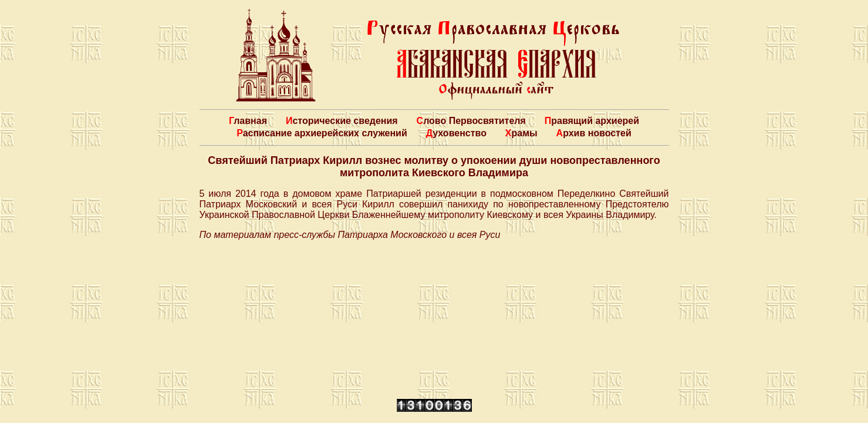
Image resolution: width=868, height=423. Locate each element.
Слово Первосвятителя (471, 121)
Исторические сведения (342, 121)
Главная (248, 121)
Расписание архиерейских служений (322, 133)
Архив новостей (594, 133)
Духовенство (456, 133)
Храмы (521, 133)
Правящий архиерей (592, 121)
